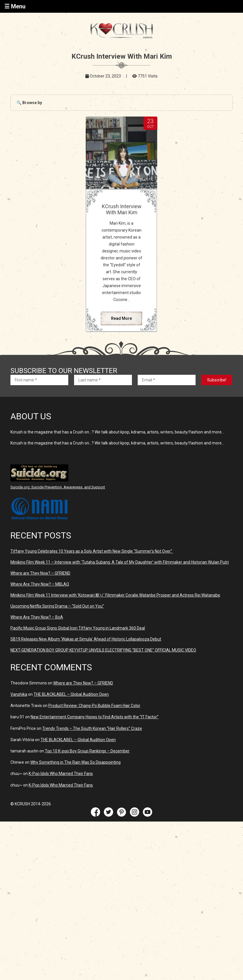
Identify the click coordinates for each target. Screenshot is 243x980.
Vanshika (19, 694)
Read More (122, 318)
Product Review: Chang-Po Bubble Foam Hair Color (94, 706)
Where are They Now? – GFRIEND (40, 573)
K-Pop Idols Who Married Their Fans (61, 774)
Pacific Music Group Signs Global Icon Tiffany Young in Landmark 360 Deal (78, 628)
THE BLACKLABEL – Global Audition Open (71, 694)
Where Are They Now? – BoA (37, 617)
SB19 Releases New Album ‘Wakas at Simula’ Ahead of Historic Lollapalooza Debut (86, 639)
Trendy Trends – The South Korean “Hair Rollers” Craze (92, 728)
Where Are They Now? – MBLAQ (40, 584)
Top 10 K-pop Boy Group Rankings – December (87, 751)
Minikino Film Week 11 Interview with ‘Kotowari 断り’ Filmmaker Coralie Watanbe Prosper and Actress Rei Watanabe (115, 595)
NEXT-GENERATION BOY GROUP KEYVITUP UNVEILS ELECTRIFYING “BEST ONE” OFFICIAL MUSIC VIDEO (103, 650)
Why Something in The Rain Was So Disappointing (76, 762)
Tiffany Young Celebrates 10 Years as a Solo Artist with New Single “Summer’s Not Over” (92, 551)
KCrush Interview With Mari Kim (122, 209)
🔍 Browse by (29, 103)
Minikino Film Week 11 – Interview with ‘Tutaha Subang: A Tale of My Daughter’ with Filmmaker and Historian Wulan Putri (120, 562)
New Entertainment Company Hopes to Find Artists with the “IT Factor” (95, 717)
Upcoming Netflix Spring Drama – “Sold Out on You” (57, 606)
